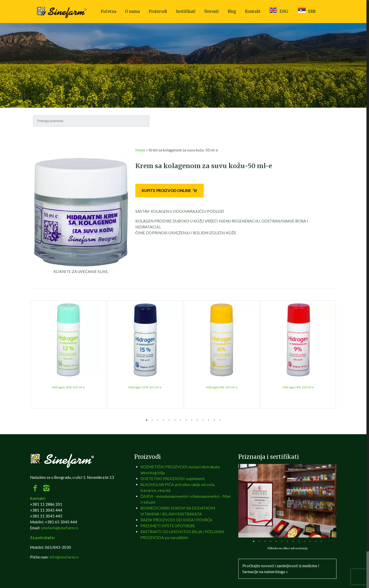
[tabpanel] (68, 354)
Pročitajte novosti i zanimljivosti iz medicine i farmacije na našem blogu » (281, 569)
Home (140, 150)
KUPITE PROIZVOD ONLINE (170, 190)
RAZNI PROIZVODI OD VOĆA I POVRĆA (176, 520)
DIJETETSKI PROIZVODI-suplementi (173, 479)
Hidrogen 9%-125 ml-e (298, 387)
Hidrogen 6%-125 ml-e (222, 387)
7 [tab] (180, 420)
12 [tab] (209, 420)
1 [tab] (147, 420)
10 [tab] (197, 420)
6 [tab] (175, 420)
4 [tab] (163, 420)
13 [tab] (214, 420)
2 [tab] (152, 420)
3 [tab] (158, 420)
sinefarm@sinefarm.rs (60, 528)
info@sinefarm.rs (64, 557)
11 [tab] (203, 420)
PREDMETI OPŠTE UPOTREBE (168, 526)
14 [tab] (220, 420)
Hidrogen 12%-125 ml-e (68, 387)
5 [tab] (169, 420)
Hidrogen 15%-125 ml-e (145, 387)
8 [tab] (186, 420)
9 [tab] (192, 420)
